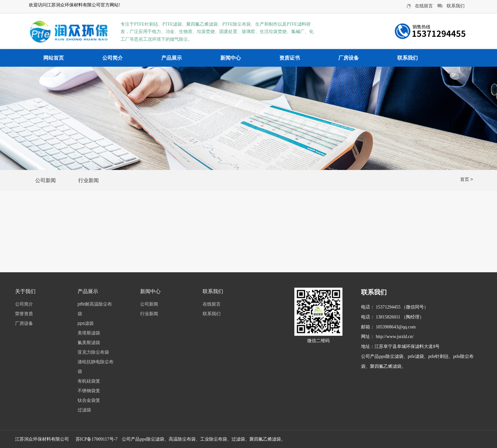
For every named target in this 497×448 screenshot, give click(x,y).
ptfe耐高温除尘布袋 (95, 309)
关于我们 (25, 291)
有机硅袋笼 (89, 381)
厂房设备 (349, 58)
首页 (465, 179)
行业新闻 (88, 180)
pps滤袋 (86, 323)
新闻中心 (231, 58)
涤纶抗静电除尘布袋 (96, 367)
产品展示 (172, 58)
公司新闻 (46, 180)
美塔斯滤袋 (89, 333)
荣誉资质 (24, 314)
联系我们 (408, 58)
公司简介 (113, 58)
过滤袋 (84, 410)
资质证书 (290, 58)
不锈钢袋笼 (89, 391)
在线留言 (212, 304)
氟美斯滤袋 (89, 342)
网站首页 (54, 58)
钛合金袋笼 (89, 400)
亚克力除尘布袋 (93, 352)
